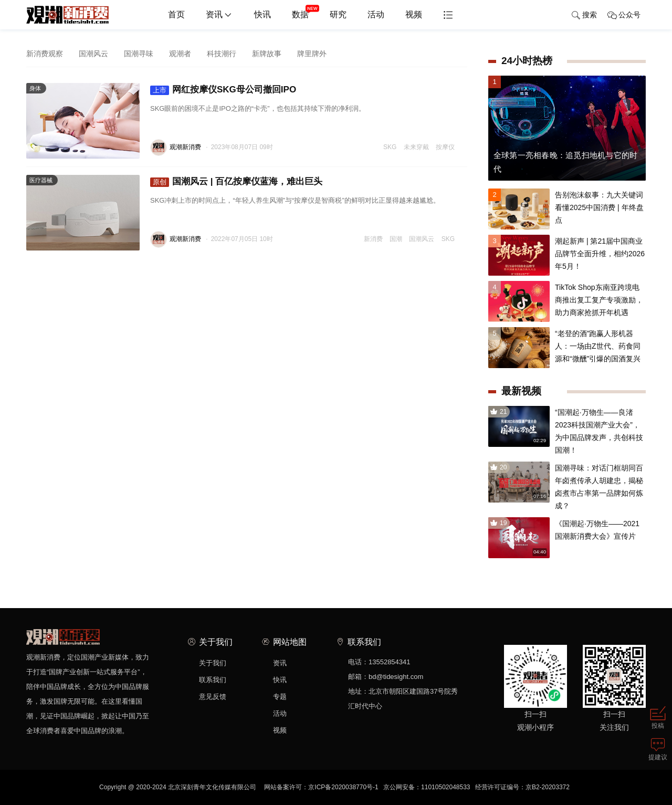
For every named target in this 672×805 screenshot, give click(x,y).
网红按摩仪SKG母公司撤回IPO (223, 90)
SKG (390, 147)
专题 (280, 697)
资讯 (219, 15)
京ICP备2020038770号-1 (343, 787)
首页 (176, 14)
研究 (338, 14)
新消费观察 (45, 54)
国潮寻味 (139, 54)
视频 (414, 14)
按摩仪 (445, 147)
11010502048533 (445, 787)
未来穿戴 (416, 147)
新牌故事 (267, 54)
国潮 (396, 239)
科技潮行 (222, 54)
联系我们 (213, 680)
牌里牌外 (312, 54)
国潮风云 (93, 54)
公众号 (624, 15)
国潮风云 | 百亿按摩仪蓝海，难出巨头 (236, 182)
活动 (376, 14)
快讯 (262, 14)
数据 (306, 11)
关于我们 (213, 663)
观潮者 (180, 54)
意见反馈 (213, 697)
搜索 (584, 15)
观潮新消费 (185, 147)
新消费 (373, 239)
